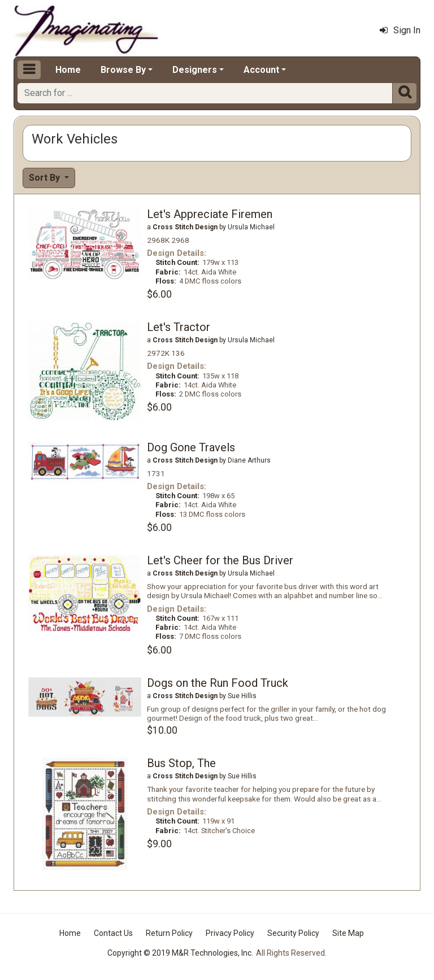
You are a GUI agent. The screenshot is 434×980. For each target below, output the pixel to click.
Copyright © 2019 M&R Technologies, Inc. (180, 953)
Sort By (45, 178)
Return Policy (169, 933)
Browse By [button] (123, 70)
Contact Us (113, 933)
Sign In (400, 30)
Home (68, 70)
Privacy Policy (230, 933)
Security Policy (293, 933)
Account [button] (261, 70)
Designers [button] (195, 70)
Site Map (348, 933)
